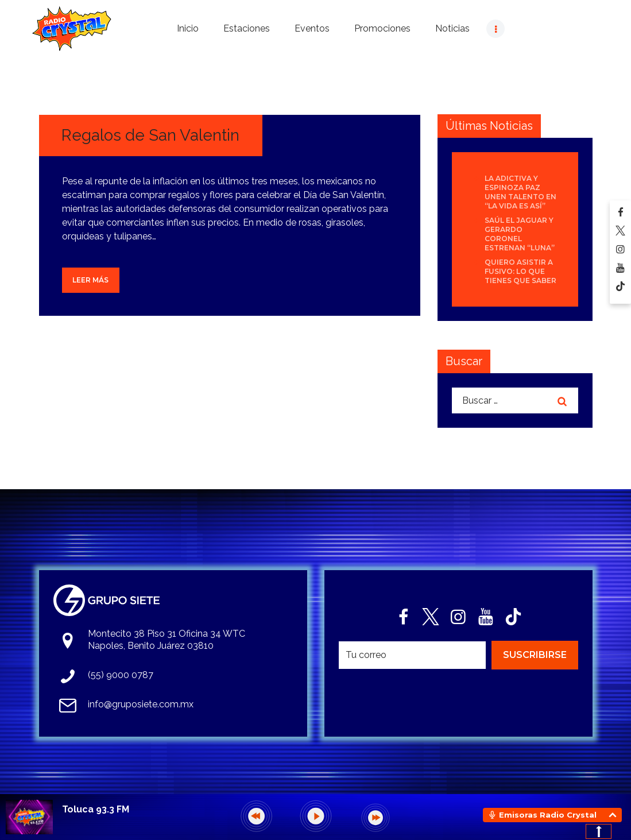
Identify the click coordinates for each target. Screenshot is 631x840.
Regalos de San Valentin (150, 135)
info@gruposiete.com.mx (141, 704)
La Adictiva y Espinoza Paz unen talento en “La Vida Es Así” (520, 192)
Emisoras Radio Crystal (548, 815)
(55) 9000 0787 (121, 675)
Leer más (90, 280)
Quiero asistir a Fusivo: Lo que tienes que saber (520, 271)
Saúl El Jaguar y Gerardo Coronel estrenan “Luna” (520, 234)
